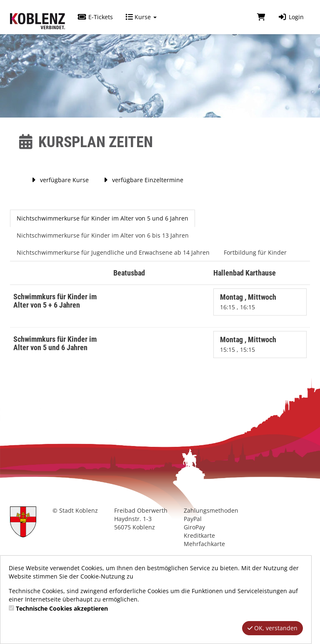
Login (291, 17)
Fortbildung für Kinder (255, 252)
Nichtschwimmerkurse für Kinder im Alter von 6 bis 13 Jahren (103, 235)
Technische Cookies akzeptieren (62, 608)
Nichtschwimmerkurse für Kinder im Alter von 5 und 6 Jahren (102, 218)
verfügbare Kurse (59, 180)
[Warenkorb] (261, 17)
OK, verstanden (272, 628)
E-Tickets (95, 17)
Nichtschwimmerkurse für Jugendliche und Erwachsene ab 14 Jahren (113, 252)
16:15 (228, 307)
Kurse (141, 17)
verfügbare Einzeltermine (142, 180)
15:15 (228, 350)
